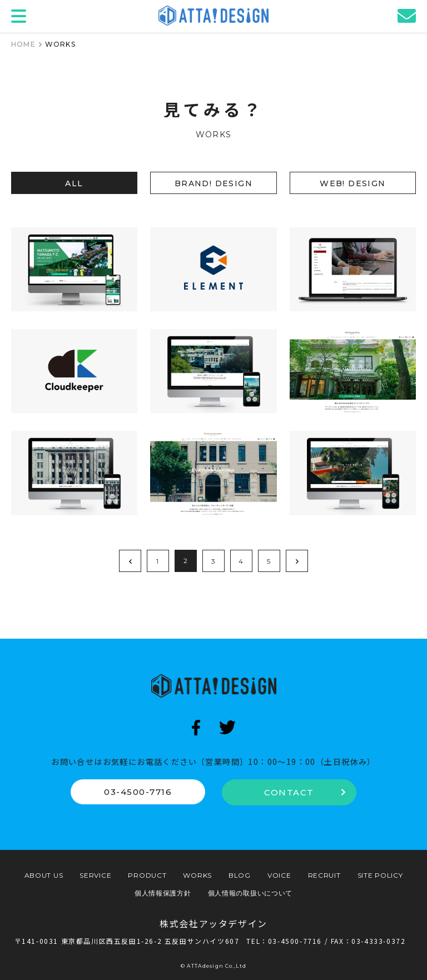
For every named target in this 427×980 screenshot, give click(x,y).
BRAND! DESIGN (213, 183)
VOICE (279, 875)
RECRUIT (324, 875)
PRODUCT (147, 875)
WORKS (197, 875)
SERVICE (95, 875)
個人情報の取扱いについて (250, 893)
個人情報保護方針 (163, 893)
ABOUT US (44, 875)
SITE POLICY (380, 875)
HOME (23, 44)
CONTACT (305, 792)
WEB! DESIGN (352, 183)
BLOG (240, 875)
